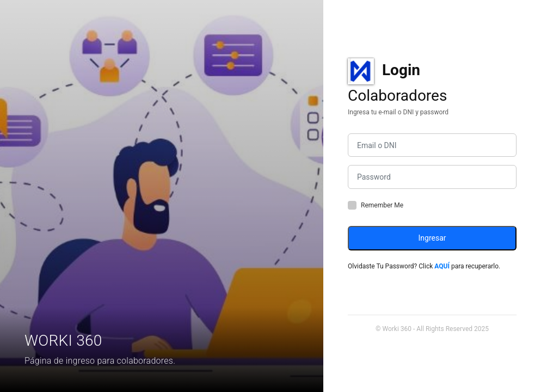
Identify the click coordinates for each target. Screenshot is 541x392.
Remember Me (382, 205)
